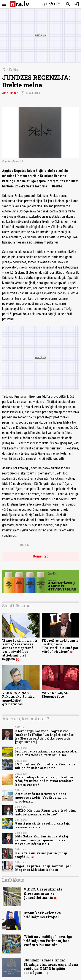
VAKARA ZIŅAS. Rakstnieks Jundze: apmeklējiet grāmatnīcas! (19, 698)
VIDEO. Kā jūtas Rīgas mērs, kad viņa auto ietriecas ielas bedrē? (45, 812)
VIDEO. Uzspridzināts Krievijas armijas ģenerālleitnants (43, 893)
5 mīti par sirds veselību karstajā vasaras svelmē (42, 825)
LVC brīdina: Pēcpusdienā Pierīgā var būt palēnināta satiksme (46, 766)
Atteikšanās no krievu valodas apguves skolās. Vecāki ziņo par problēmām (41, 798)
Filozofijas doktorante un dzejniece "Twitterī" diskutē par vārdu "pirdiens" (60, 646)
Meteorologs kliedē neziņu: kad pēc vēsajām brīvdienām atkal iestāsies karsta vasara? (44, 781)
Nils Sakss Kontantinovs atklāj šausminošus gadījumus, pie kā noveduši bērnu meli (41, 840)
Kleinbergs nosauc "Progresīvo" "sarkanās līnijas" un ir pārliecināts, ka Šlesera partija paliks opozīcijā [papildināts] (45, 737)
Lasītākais (13, 880)
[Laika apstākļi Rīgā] (51, 4)
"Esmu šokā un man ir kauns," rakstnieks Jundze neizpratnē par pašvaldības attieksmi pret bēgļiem (20, 650)
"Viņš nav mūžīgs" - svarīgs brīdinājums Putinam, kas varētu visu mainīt (48, 941)
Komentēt (40, 556)
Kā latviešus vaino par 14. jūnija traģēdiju (41, 855)
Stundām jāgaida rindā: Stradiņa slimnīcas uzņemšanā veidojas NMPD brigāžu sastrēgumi (51, 966)
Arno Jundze (10, 93)
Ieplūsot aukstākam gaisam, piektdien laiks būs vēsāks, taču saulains (47, 753)
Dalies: (25, 545)
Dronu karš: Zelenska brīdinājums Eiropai (42, 915)
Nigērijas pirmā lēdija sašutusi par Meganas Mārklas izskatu (43, 868)
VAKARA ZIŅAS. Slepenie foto (55, 695)
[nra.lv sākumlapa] (19, 4)
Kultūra (14, 70)
